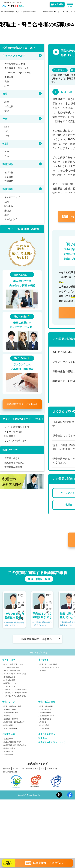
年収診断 (43, 722)
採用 (42, 769)
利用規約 (42, 738)
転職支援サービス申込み (22, 404)
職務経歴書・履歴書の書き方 (14, 722)
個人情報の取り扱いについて (52, 742)
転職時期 (7, 716)
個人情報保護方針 (10, 772)
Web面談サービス (10, 683)
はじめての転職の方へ (15, 440)
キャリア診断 (45, 725)
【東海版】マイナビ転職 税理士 (15, 696)
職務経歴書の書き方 (14, 463)
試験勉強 (9, 206)
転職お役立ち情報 (47, 702)
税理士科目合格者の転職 (13, 706)
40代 (7, 136)
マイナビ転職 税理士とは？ (14, 664)
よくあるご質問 (9, 680)
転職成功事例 (9, 725)
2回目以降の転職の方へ (12, 671)
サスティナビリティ (30, 769)
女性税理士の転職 (10, 709)
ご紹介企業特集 (45, 709)
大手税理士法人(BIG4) (15, 64)
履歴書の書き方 (12, 458)
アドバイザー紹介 (13, 432)
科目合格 (9, 106)
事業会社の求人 (9, 748)
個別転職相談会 (45, 719)
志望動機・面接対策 (11, 719)
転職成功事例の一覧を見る (37, 639)
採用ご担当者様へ (47, 734)
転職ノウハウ (9, 702)
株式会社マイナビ (38, 764)
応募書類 (9, 177)
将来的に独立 (11, 219)
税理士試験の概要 (46, 706)
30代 (7, 131)
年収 (7, 215)
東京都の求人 (9, 751)
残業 (7, 202)
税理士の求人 (9, 739)
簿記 (7, 111)
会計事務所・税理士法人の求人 (15, 745)
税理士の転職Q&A (10, 728)
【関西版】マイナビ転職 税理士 (15, 693)
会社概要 (7, 769)
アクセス (16, 769)
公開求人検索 (9, 734)
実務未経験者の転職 (11, 713)
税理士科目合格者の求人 (13, 742)
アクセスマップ (9, 686)
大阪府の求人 (9, 755)
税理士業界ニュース (47, 716)
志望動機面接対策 (13, 467)
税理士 (8, 102)
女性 (7, 156)
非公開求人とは (12, 436)
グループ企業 (52, 769)
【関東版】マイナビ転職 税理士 (15, 690)
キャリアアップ (12, 197)
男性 (7, 152)
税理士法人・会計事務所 (49, 664)
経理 (7, 86)
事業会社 (9, 77)
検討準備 (9, 172)
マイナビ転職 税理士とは (17, 427)
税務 (7, 81)
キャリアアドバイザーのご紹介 (15, 674)
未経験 (8, 211)
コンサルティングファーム (18, 73)
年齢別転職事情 (45, 713)
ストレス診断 (45, 728)
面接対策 (9, 181)
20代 (7, 127)
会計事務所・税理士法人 (17, 68)
